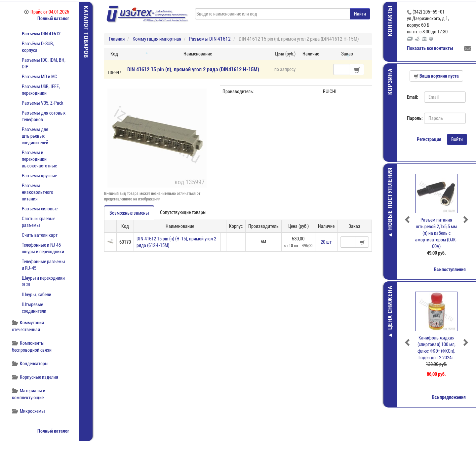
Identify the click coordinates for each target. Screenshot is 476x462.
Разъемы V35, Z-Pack (42, 103)
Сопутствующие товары (183, 212)
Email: (413, 97)
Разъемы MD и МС (40, 77)
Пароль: (413, 118)
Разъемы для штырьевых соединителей (35, 136)
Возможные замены (129, 213)
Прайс (47, 12)
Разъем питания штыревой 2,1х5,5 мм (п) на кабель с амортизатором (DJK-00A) (436, 233)
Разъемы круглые (39, 176)
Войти (457, 139)
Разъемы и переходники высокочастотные (39, 159)
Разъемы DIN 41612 (41, 34)
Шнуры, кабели (37, 295)
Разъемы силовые (40, 209)
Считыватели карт (40, 235)
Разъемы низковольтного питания (38, 192)
